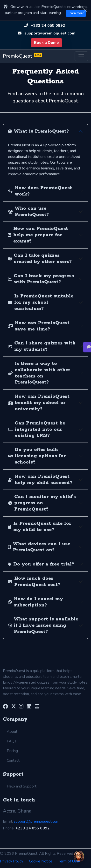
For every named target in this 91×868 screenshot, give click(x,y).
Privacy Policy (12, 861)
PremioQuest (23, 56)
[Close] (85, 10)
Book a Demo (46, 43)
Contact (13, 760)
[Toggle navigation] (81, 56)
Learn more (76, 13)
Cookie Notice (41, 861)
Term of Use (69, 861)
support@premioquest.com (50, 33)
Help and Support (22, 786)
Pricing (12, 751)
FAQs (12, 741)
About (12, 732)
